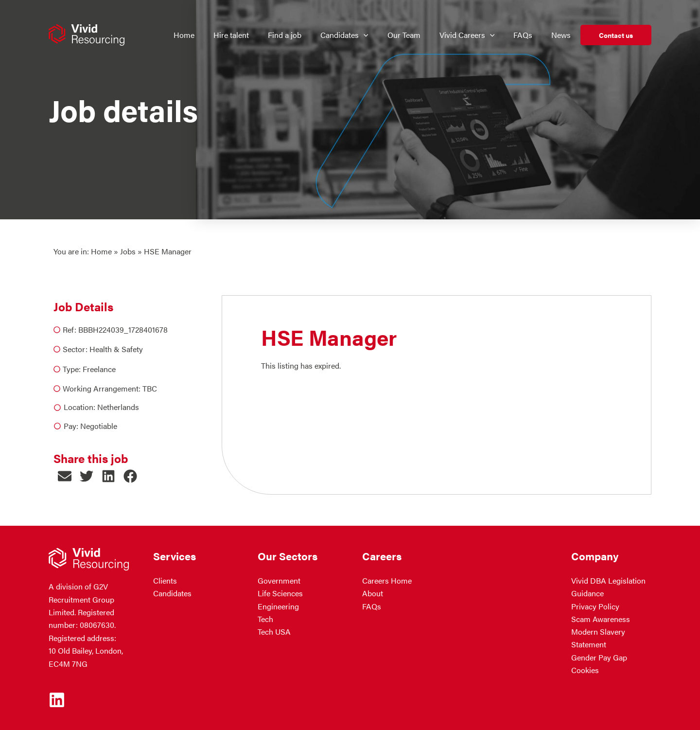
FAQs (372, 606)
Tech (265, 619)
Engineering (278, 606)
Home (101, 251)
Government (279, 580)
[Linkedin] (57, 700)
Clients (165, 580)
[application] (369, 35)
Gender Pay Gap (599, 657)
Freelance (99, 369)
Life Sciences (280, 594)
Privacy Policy (595, 606)
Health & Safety (116, 349)
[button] (64, 476)
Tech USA (274, 632)
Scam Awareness (601, 619)
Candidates (172, 594)
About (373, 594)
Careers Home (387, 580)
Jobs (128, 251)
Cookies (585, 670)
